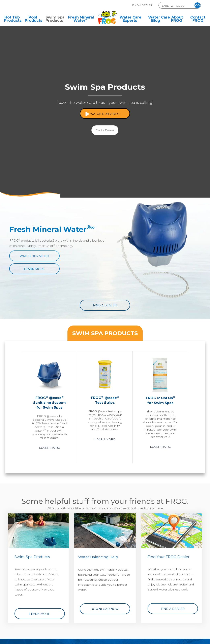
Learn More (34, 269)
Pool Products (33, 19)
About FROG (177, 19)
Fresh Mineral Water (81, 19)
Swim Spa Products (54, 19)
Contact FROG (198, 19)
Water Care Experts (130, 19)
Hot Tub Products (12, 19)
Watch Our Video (105, 114)
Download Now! (105, 609)
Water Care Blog (156, 19)
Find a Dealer (105, 130)
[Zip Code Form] (175, 6)
